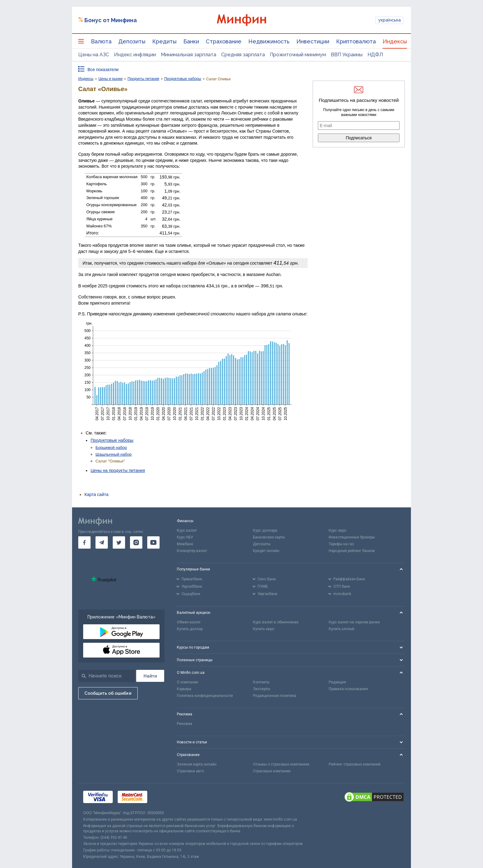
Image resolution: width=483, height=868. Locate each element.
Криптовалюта (356, 41)
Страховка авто (190, 771)
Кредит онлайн (266, 551)
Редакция (337, 682)
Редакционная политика (274, 696)
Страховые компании (272, 771)
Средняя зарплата (243, 55)
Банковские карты (269, 537)
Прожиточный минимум (298, 55)
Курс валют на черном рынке (354, 622)
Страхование (224, 41)
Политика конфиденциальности (205, 696)
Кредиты (164, 41)
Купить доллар (190, 629)
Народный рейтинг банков (352, 551)
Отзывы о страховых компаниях (281, 764)
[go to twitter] (119, 542)
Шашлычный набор (114, 454)
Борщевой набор (111, 448)
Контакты (261, 682)
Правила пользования (348, 689)
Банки (191, 41)
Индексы (395, 41)
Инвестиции (313, 41)
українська (390, 20)
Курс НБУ (185, 537)
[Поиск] (150, 676)
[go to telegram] (102, 542)
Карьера (184, 689)
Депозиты (132, 41)
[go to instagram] (136, 542)
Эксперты (262, 689)
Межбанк (185, 544)
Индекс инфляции (135, 55)
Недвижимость (269, 41)
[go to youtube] (153, 542)
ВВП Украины (347, 55)
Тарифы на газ (341, 544)
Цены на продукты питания (118, 470)
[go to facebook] (84, 542)
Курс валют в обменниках (276, 622)
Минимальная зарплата (189, 55)
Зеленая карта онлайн (197, 764)
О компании (187, 682)
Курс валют (187, 530)
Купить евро (264, 629)
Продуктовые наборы (112, 440)
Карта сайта (96, 494)
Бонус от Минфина (111, 20)
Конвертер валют (192, 551)
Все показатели (103, 70)
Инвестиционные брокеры (352, 537)
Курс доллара (265, 530)
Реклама (185, 724)
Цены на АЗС (94, 55)
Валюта (101, 41)
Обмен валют (189, 622)
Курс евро (337, 530)
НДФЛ (375, 55)
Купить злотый (341, 629)
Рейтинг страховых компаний (355, 764)
